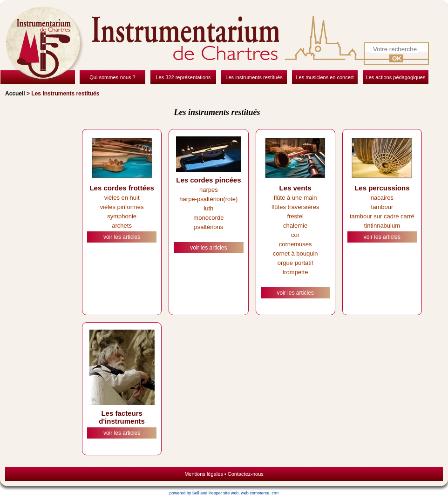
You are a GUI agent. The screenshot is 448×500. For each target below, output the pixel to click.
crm (275, 493)
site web (231, 493)
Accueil (15, 94)
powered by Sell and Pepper (196, 493)
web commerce (255, 493)
